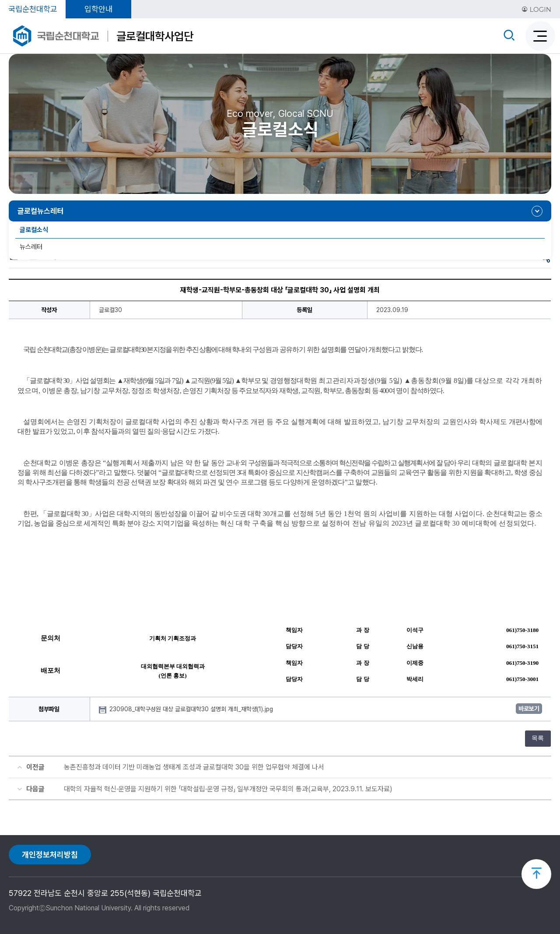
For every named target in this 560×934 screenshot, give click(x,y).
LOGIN (536, 9)
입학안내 (98, 9)
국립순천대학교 (33, 9)
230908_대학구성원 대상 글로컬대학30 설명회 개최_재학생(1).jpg (192, 709)
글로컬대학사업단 (155, 36)
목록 (538, 738)
